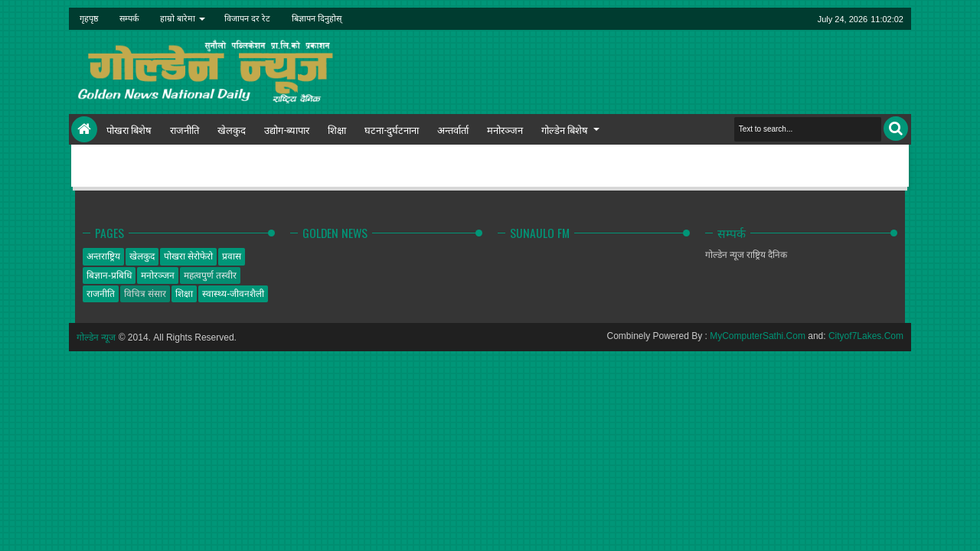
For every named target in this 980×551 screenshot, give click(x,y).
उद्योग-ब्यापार (287, 129)
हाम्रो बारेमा (178, 18)
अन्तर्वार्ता (453, 129)
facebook (704, 19)
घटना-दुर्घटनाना (392, 129)
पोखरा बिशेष (129, 129)
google (724, 19)
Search (896, 129)
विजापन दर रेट (247, 18)
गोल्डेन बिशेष (565, 129)
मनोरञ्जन (505, 129)
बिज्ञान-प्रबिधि (109, 275)
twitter (684, 19)
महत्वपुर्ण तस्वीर (210, 275)
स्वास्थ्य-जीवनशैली (233, 294)
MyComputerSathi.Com (758, 336)
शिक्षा (337, 129)
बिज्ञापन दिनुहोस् (317, 18)
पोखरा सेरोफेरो (188, 256)
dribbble (784, 19)
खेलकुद (232, 129)
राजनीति (185, 129)
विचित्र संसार (145, 294)
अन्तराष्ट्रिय (103, 256)
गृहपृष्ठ (89, 18)
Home (84, 129)
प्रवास (232, 256)
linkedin (764, 19)
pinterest (804, 19)
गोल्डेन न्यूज (96, 337)
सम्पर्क (129, 18)
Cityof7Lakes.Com (866, 336)
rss (744, 19)
